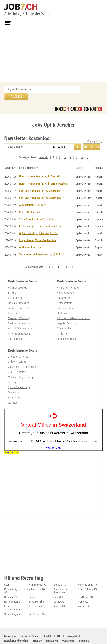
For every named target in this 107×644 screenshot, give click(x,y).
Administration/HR (17, 279)
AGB (59, 624)
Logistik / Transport (67, 314)
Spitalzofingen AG (13, 602)
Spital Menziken (37, 590)
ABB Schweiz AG (37, 573)
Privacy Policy (95, 134)
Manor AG (83, 590)
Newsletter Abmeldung (16, 628)
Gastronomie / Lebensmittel (22, 357)
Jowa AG (34, 585)
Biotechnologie (65, 294)
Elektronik (62, 304)
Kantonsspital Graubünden (60, 579)
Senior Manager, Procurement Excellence (40, 218)
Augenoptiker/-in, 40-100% (33, 197)
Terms (24, 624)
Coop (7, 573)
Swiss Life (59, 585)
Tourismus (13, 381)
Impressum (10, 624)
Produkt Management (19, 314)
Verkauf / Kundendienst (20, 319)
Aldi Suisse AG (85, 585)
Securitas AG (11, 585)
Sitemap (37, 628)
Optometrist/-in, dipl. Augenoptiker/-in (39, 225)
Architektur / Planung (68, 279)
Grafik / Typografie (17, 362)
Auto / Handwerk (66, 284)
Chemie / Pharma (66, 299)
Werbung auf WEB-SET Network (75, 637)
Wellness (13, 391)
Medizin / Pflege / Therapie (22, 366)
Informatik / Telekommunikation (73, 309)
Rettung (12, 371)
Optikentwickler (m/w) (31, 239)
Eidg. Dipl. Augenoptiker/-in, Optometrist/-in (42, 184)
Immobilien (14, 304)
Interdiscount (36, 594)
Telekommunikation (67, 329)
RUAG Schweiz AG (87, 578)
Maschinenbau (65, 319)
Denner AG (59, 590)
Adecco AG (59, 594)
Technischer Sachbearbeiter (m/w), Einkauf (42, 246)
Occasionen (68, 628)
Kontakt (48, 624)
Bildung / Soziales (17, 352)
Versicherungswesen (19, 324)
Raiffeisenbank (12, 590)
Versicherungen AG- (88, 573)
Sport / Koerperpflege (19, 376)
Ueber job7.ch (73, 624)
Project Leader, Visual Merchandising (38, 232)
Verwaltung (14, 386)
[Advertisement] (53, 55)
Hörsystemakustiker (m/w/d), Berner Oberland (43, 177)
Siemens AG (60, 573)
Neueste (44, 150)
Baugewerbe (63, 289)
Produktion (63, 324)
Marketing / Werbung (19, 309)
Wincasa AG (84, 594)
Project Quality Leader (30, 204)
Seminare (84, 628)
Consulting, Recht (17, 289)
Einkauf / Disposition (18, 294)
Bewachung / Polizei (18, 347)
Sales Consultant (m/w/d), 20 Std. (37, 211)
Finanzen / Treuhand (18, 299)
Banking (12, 284)
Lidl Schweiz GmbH (39, 602)
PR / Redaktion (15, 329)
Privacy (36, 624)
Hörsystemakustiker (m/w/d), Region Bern (41, 170)
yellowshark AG (37, 578)
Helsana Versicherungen (12, 596)
